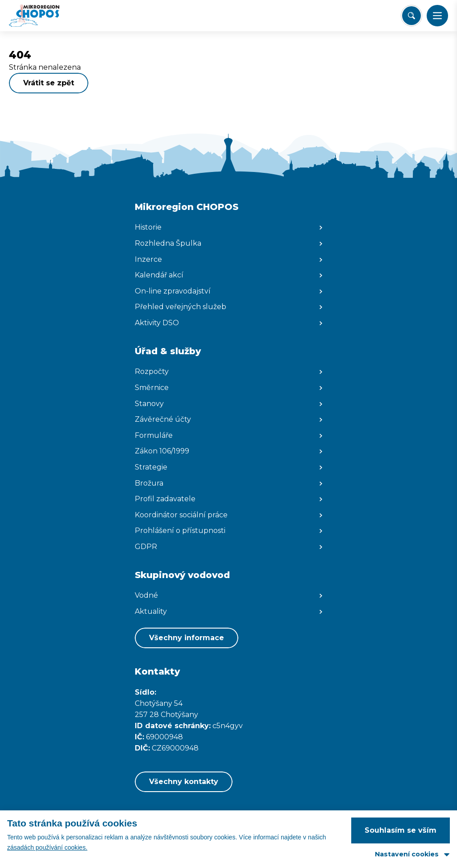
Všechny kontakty (184, 782)
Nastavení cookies (407, 854)
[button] (437, 16)
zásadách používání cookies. (47, 847)
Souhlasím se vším (401, 830)
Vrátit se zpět (49, 83)
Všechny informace (187, 638)
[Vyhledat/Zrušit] (411, 16)
